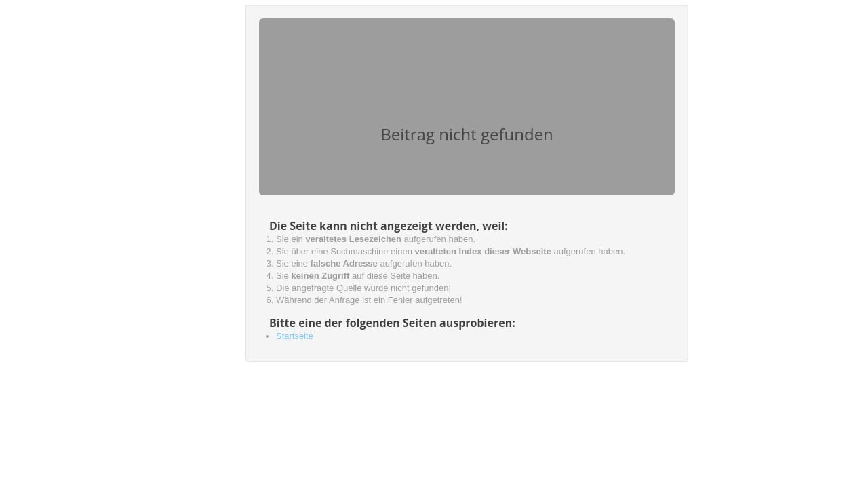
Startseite (295, 336)
